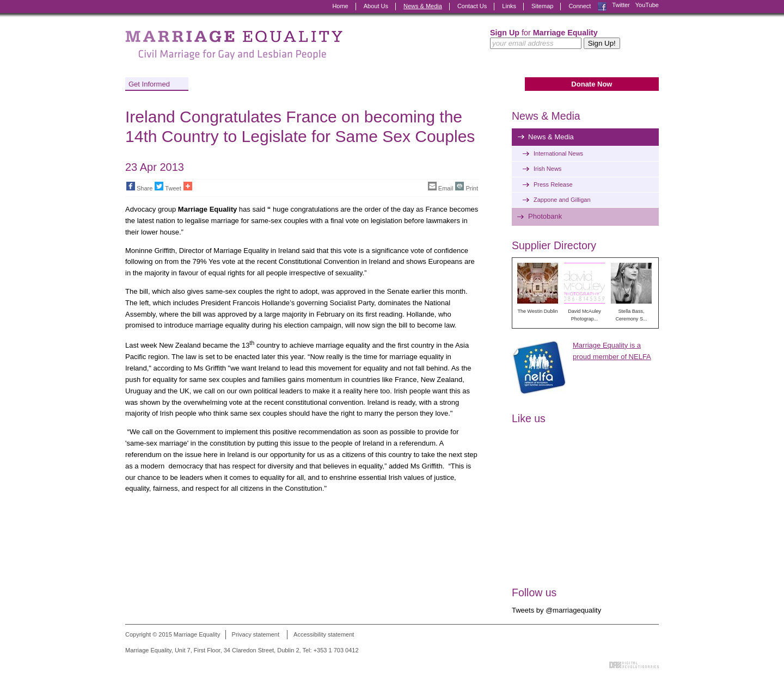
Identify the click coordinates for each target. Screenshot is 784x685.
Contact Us (472, 6)
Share (139, 187)
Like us (529, 418)
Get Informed (149, 84)
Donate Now (592, 84)
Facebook (602, 7)
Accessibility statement (324, 634)
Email (441, 187)
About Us (376, 6)
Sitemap (542, 6)
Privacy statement (256, 634)
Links (509, 6)
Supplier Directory (554, 245)
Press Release (553, 184)
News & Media (423, 6)
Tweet (168, 187)
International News (558, 153)
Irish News (547, 169)
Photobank (545, 216)
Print (467, 187)
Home (340, 6)
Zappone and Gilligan (562, 200)
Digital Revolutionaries (634, 665)
